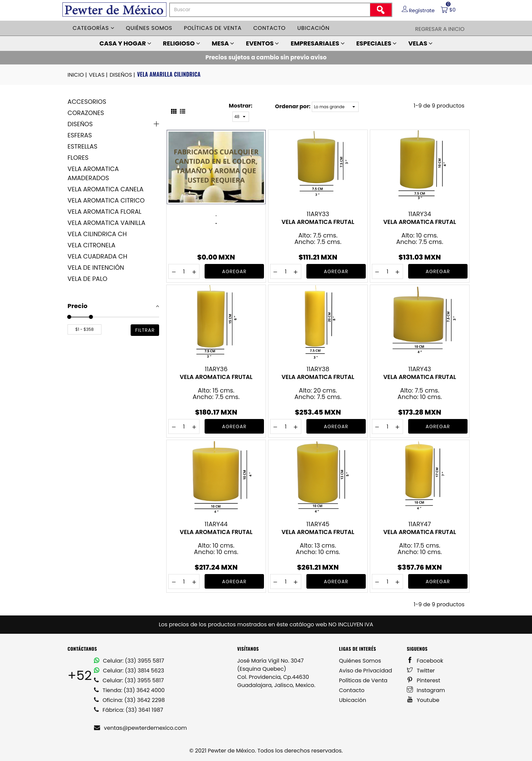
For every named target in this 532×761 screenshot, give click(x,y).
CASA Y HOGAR (125, 43)
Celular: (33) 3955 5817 (129, 661)
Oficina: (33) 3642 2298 (129, 700)
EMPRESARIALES (318, 43)
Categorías (93, 28)
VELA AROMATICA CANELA (106, 189)
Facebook (425, 661)
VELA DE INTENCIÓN (96, 268)
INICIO (78, 75)
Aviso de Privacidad (366, 671)
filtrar (145, 330)
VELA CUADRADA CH (97, 256)
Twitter (421, 671)
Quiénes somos (149, 28)
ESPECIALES (376, 43)
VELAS (420, 43)
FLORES (78, 158)
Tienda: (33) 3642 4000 (129, 690)
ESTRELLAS (82, 146)
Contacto (269, 28)
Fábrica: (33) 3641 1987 (129, 710)
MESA (223, 43)
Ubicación (313, 28)
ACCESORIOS (87, 102)
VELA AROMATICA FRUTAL (318, 222)
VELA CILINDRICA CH (97, 234)
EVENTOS (263, 43)
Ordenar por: (293, 106)
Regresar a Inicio (440, 29)
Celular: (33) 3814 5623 (129, 671)
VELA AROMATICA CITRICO (106, 200)
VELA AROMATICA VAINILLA (106, 223)
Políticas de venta (213, 28)
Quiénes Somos (360, 661)
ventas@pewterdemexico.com (140, 728)
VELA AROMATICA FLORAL (104, 212)
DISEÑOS (123, 75)
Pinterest (424, 680)
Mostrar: (240, 106)
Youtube (423, 700)
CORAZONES (86, 113)
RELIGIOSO (182, 43)
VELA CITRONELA (91, 245)
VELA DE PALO (87, 279)
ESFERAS (80, 135)
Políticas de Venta (363, 680)
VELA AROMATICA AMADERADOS (93, 173)
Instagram (426, 690)
